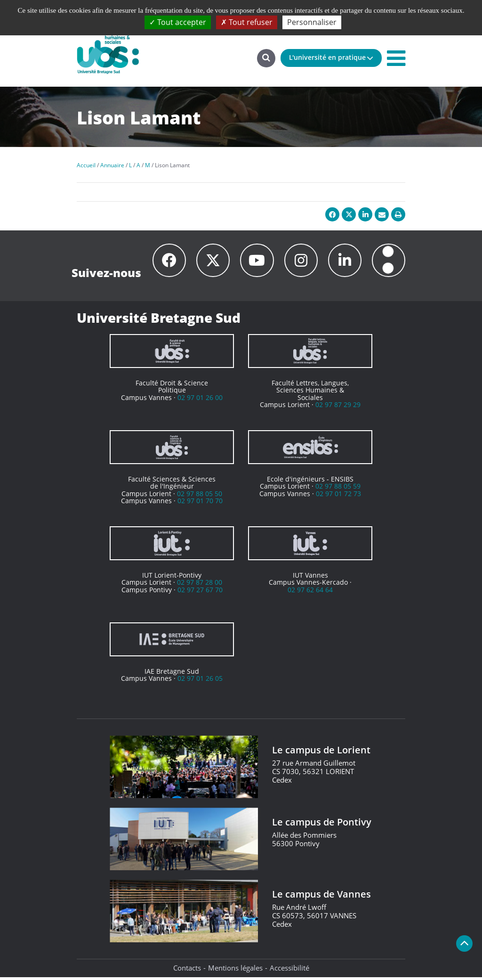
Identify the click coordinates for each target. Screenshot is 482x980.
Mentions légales (235, 971)
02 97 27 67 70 (200, 592)
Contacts (187, 971)
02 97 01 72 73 (338, 496)
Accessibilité (289, 971)
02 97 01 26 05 (200, 681)
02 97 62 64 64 (310, 592)
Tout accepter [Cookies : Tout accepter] (178, 22)
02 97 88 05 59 (338, 489)
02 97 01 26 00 (200, 400)
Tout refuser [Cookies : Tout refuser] (247, 22)
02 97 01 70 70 (200, 503)
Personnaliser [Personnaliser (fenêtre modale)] (312, 22)
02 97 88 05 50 (200, 496)
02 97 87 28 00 (200, 585)
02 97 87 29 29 (338, 407)
